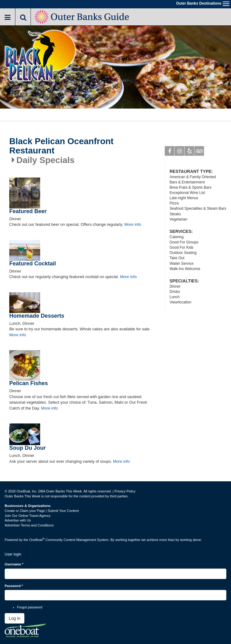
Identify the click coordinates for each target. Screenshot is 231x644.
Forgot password (30, 607)
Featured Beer (28, 211)
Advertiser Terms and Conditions (29, 525)
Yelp (189, 152)
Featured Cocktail (33, 264)
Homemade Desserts (37, 316)
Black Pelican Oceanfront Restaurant (61, 146)
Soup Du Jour (27, 448)
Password (14, 586)
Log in (15, 618)
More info (132, 224)
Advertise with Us (18, 520)
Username (14, 564)
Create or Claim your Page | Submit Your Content (42, 511)
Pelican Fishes (29, 383)
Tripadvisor (199, 152)
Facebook (170, 152)
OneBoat (37, 540)
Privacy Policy (125, 491)
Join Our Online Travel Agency (28, 516)
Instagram (180, 152)
